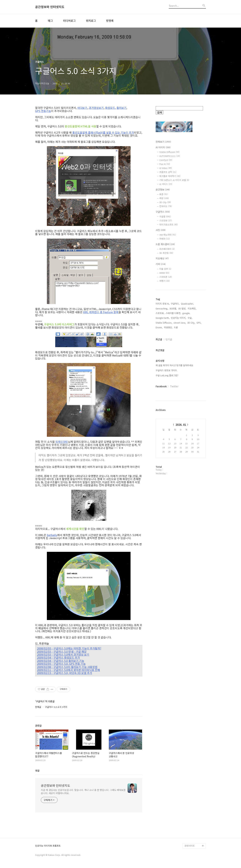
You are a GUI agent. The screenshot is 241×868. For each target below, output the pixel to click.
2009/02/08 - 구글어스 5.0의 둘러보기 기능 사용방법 (67, 667)
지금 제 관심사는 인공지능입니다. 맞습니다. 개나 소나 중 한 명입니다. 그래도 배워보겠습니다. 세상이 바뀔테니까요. (83, 792)
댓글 (37, 771)
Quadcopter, (187, 411)
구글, (190, 425)
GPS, (199, 430)
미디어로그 (69, 21)
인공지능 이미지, (179, 425)
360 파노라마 (168, 235)
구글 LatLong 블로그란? (167, 482)
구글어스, (175, 411)
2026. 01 (181, 532)
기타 (161, 264)
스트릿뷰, (160, 420)
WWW (164, 273)
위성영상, (168, 434)
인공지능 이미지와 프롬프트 (48, 846)
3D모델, (173, 415)
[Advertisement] (181, 347)
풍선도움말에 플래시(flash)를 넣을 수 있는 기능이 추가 (103, 132)
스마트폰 (166, 277)
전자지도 (166, 206)
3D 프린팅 (166, 253)
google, (186, 420)
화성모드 (110, 108)
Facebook (161, 493)
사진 (161, 230)
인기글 (169, 446)
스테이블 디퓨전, (173, 420)
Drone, (159, 434)
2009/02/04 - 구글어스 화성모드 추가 (58, 657)
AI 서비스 (166, 184)
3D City (165, 202)
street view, (180, 430)
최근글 (159, 446)
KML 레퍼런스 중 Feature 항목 (101, 312)
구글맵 (165, 216)
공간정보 (163, 189)
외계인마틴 (62, 442)
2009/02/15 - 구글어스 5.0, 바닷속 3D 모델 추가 (65, 673)
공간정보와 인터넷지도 (50, 7)
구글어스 (163, 212)
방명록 (110, 21)
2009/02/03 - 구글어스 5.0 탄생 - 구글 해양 (62, 651)
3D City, (191, 430)
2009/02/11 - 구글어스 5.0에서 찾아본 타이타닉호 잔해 (68, 670)
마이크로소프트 (169, 224)
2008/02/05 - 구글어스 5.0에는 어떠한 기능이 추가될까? (69, 648)
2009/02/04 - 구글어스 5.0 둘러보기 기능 (61, 661)
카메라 (165, 239)
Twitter (174, 493)
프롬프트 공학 (168, 172)
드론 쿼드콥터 (165, 244)
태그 (50, 21)
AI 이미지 (163, 147)
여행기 (165, 281)
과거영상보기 (96, 108)
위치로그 (91, 21)
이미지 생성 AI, (163, 411)
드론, (176, 434)
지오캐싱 (162, 258)
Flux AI (165, 164)
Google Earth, (163, 425)
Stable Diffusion (169, 152)
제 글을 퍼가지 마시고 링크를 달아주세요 (174, 472)
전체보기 (163, 142)
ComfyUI (166, 160)
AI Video (166, 168)
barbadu (52, 535)
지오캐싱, (192, 415)
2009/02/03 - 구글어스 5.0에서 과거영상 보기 (63, 654)
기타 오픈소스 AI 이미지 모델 (174, 180)
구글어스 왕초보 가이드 (166, 477)
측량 (164, 198)
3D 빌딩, (182, 415)
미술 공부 (165, 269)
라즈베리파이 (167, 249)
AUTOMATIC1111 (170, 156)
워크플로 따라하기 (170, 176)
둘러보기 (122, 108)
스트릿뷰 (166, 220)
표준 (164, 194)
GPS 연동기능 (43, 111)
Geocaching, (162, 415)
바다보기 (82, 108)
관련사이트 (190, 846)
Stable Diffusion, (164, 430)
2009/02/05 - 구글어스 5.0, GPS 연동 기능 (61, 664)
